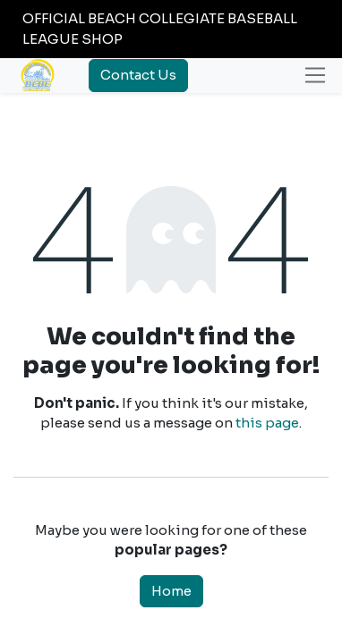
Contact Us (138, 75)
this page (267, 423)
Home (171, 591)
